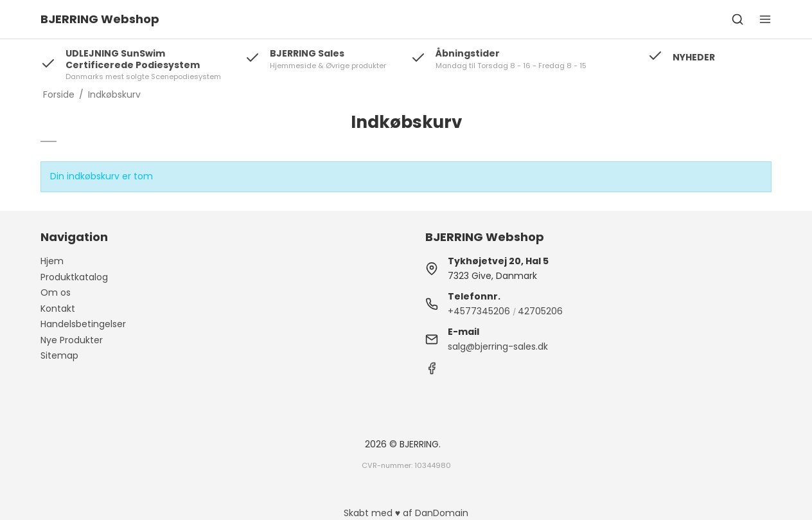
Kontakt (58, 309)
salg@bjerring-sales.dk (498, 346)
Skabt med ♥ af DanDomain (406, 513)
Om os (56, 292)
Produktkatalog (74, 277)
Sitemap (59, 355)
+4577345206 (479, 311)
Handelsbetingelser (83, 324)
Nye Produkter (72, 340)
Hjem (52, 261)
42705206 (540, 311)
